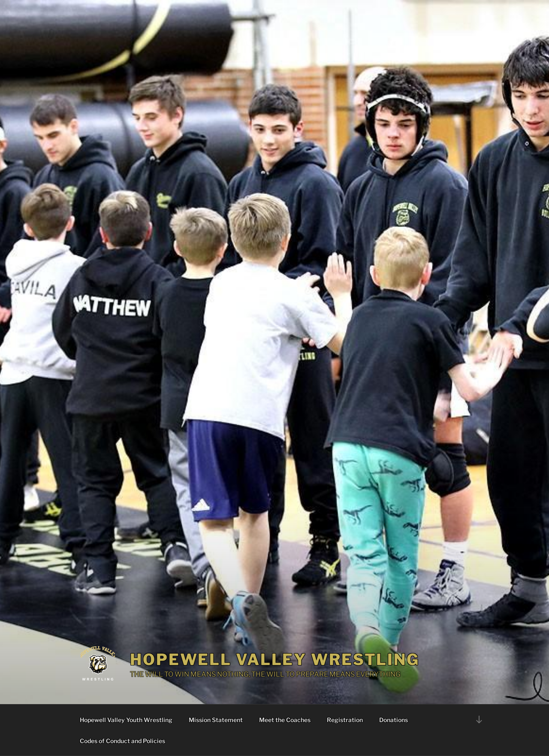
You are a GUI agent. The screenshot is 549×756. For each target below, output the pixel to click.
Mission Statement (216, 720)
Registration (345, 720)
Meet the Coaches (285, 720)
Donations (394, 720)
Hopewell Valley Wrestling (275, 659)
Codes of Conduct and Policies (122, 741)
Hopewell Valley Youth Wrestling (126, 720)
